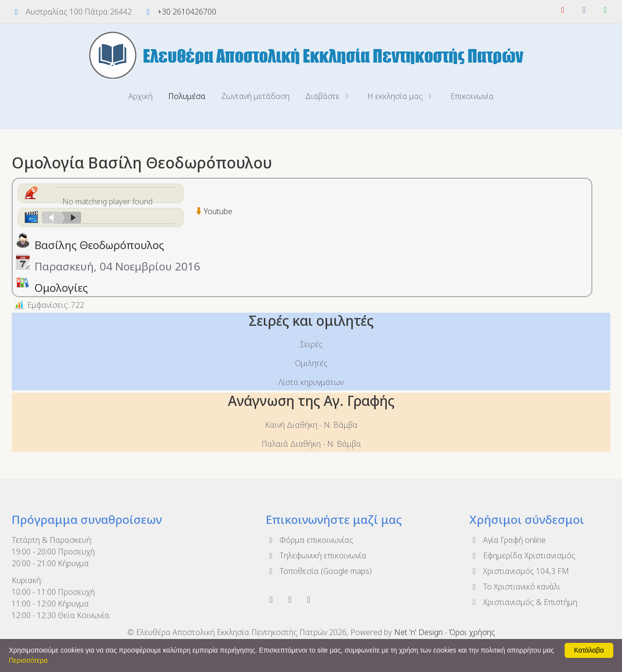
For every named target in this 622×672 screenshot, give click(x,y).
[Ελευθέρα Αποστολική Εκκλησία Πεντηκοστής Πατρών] (311, 55)
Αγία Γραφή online (508, 540)
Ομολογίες (61, 288)
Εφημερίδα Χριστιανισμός (522, 555)
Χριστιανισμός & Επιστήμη (523, 602)
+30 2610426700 (187, 12)
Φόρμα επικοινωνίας (310, 540)
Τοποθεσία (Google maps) (319, 571)
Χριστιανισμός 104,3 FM (519, 571)
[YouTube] (563, 10)
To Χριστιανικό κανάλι (515, 587)
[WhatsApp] (605, 10)
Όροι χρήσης (472, 632)
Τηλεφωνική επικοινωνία (316, 555)
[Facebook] (584, 10)
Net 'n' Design (418, 632)
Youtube (218, 211)
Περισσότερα (28, 660)
